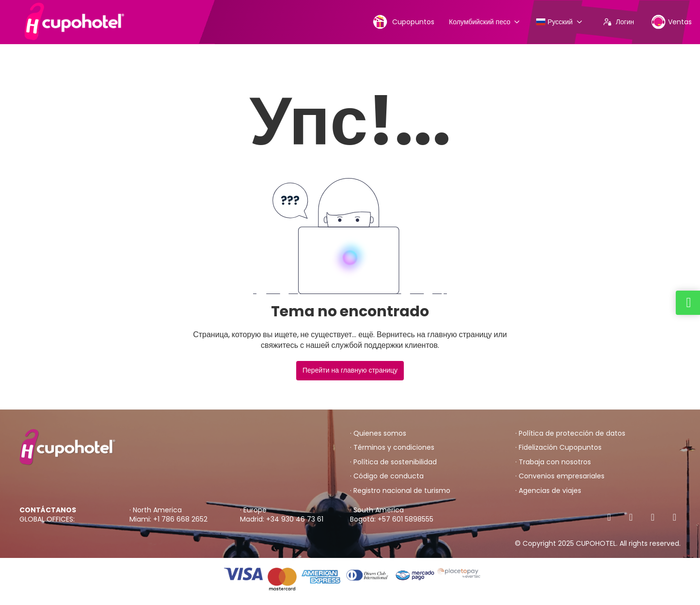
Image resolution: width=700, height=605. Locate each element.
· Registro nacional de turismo (400, 491)
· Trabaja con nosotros (553, 462)
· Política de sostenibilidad (393, 462)
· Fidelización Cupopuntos (558, 448)
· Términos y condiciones (392, 448)
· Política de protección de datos (570, 433)
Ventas (671, 22)
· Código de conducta (387, 476)
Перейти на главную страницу (350, 370)
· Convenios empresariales (560, 476)
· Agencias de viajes (548, 491)
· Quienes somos (378, 433)
